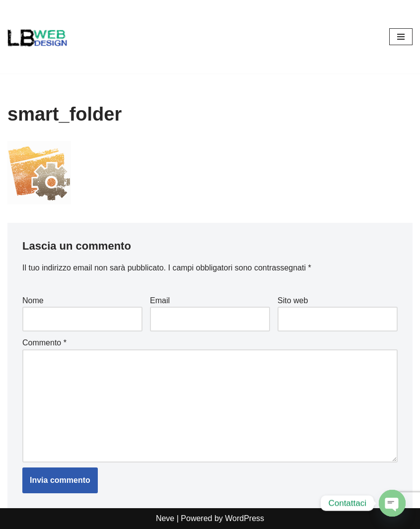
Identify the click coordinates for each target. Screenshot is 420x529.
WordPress (245, 518)
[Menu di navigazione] (401, 37)
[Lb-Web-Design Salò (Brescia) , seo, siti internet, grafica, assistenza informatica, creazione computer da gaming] (37, 37)
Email (160, 300)
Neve (165, 518)
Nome (33, 300)
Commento (44, 343)
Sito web (293, 300)
